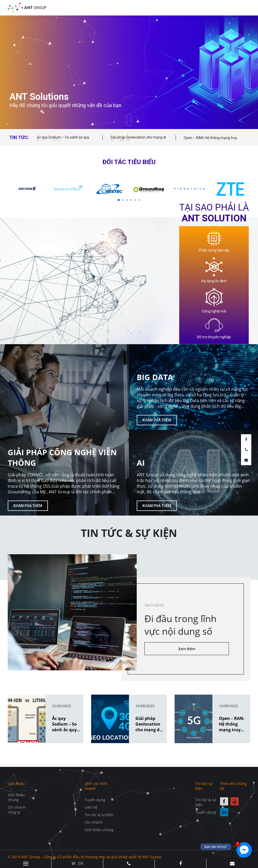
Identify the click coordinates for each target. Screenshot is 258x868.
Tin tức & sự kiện (99, 815)
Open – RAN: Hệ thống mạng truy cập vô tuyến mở (210, 140)
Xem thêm (187, 649)
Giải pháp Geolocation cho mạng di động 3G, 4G (138, 139)
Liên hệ (91, 807)
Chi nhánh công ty (17, 810)
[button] (119, 200)
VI (74, 863)
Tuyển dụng (95, 800)
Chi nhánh (94, 822)
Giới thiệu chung (16, 797)
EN (81, 863)
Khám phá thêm (28, 506)
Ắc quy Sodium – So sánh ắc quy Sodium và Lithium (63, 139)
